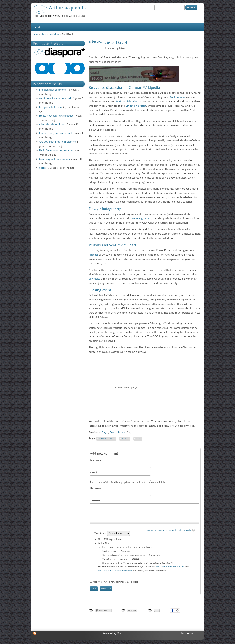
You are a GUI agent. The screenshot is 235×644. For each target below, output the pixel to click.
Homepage (95, 488)
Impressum (188, 633)
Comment (96, 501)
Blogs (43, 34)
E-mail (93, 473)
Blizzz (125, 439)
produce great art (141, 218)
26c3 (138, 439)
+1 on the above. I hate (52, 124)
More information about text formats (169, 530)
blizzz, (43, 168)
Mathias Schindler (127, 101)
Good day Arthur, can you (55, 159)
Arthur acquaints (67, 8)
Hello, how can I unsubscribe (56, 116)
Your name (96, 460)
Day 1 (105, 432)
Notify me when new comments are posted (116, 582)
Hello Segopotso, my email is (56, 150)
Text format (101, 533)
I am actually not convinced (56, 133)
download (94, 279)
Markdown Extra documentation (115, 571)
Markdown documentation (170, 567)
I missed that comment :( (54, 90)
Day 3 (121, 432)
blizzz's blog (54, 34)
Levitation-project (136, 106)
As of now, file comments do (56, 98)
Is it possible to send (51, 107)
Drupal (121, 633)
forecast (93, 255)
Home (37, 27)
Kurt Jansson (177, 97)
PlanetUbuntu (106, 439)
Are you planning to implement (58, 142)
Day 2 (113, 432)
